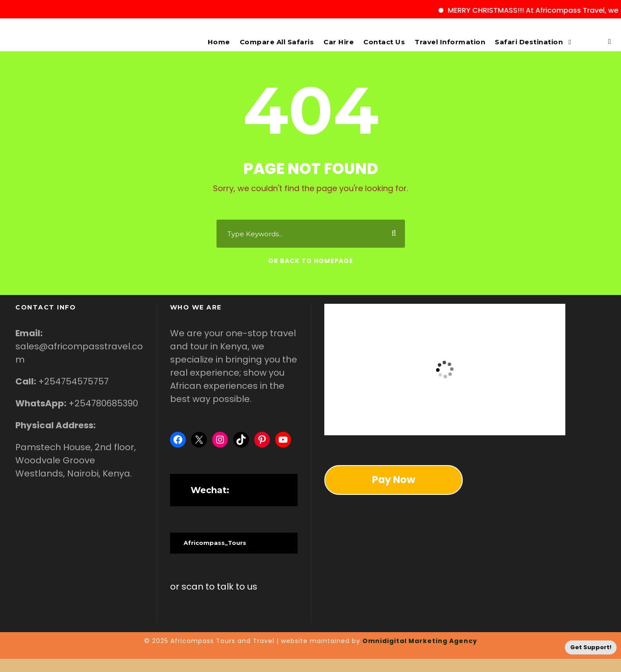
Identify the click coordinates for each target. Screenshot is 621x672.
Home (219, 42)
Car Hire (339, 42)
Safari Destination (529, 42)
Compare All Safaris (277, 42)
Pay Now (394, 480)
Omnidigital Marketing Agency (420, 641)
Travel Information (450, 42)
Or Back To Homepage (311, 261)
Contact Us (384, 42)
